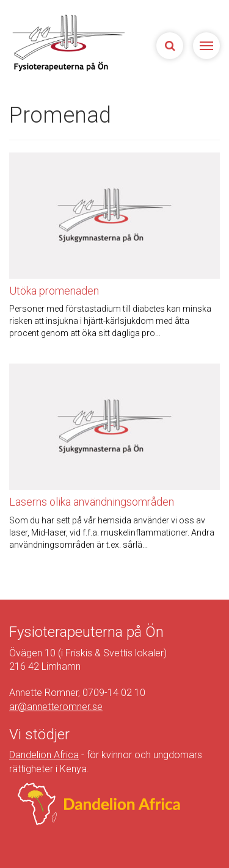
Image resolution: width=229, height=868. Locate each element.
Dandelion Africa (44, 755)
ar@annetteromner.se (56, 707)
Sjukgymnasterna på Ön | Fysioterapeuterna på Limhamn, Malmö (67, 43)
